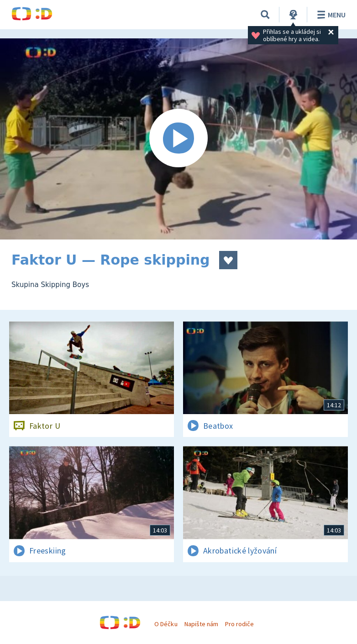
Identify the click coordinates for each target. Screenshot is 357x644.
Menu (330, 15)
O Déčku (166, 624)
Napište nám (201, 624)
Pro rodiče (239, 624)
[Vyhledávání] (265, 15)
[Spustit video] (178, 139)
